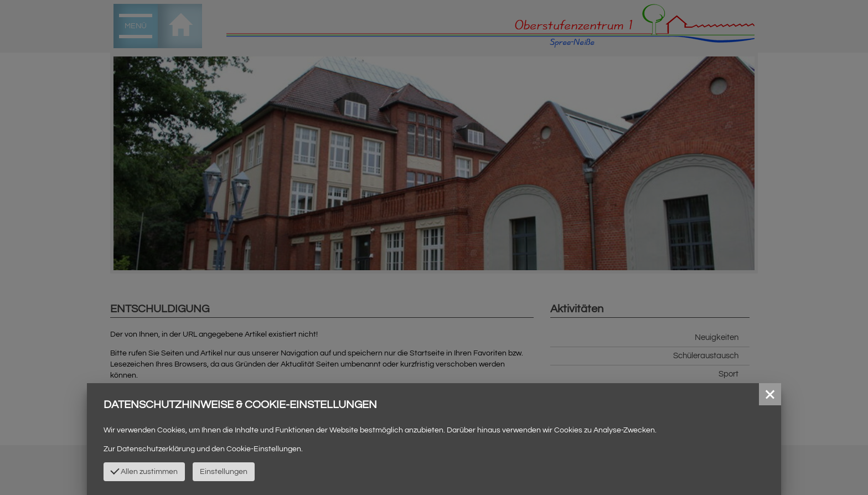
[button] (770, 394)
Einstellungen (224, 472)
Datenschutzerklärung (156, 449)
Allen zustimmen (144, 471)
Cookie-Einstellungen (264, 449)
